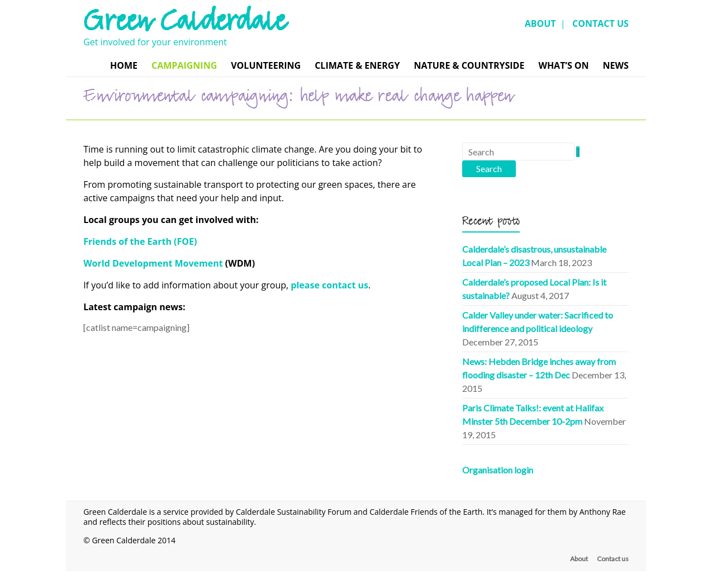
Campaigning (184, 65)
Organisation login (498, 470)
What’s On (563, 65)
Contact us (613, 559)
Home (124, 65)
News (616, 65)
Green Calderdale (184, 25)
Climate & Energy (357, 65)
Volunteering (266, 65)
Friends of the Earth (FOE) (140, 241)
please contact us (329, 285)
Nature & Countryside (469, 65)
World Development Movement (153, 263)
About (579, 559)
